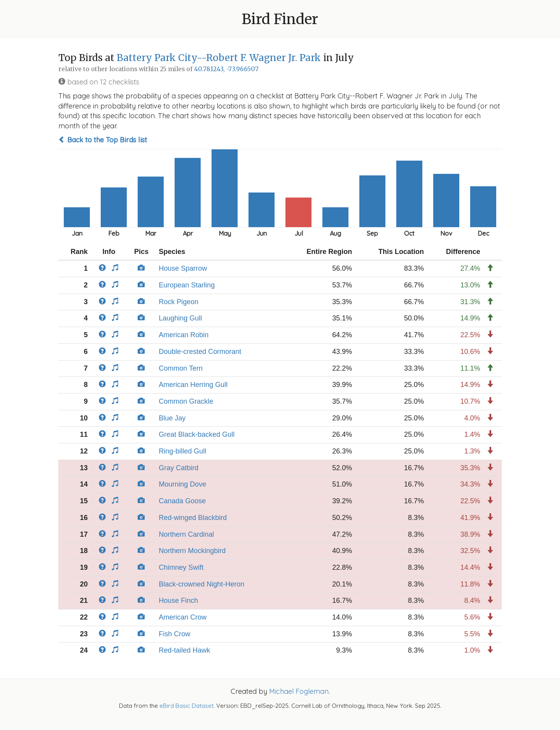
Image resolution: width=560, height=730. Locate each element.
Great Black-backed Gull (197, 434)
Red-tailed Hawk (184, 650)
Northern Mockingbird (192, 551)
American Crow (183, 617)
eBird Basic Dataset (186, 706)
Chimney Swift (181, 567)
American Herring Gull (193, 385)
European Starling (187, 285)
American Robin (184, 335)
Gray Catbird (178, 468)
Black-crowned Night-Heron (201, 584)
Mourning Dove (182, 484)
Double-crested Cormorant (200, 352)
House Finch (178, 600)
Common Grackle (186, 401)
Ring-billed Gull (182, 451)
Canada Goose (182, 501)
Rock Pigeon (178, 302)
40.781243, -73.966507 (226, 69)
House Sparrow (183, 268)
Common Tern (181, 368)
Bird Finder (280, 19)
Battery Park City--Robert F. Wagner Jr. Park (219, 58)
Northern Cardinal (186, 534)
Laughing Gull (180, 318)
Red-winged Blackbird (193, 518)
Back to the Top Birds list (103, 140)
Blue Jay (172, 418)
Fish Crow (174, 634)
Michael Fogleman (299, 691)
